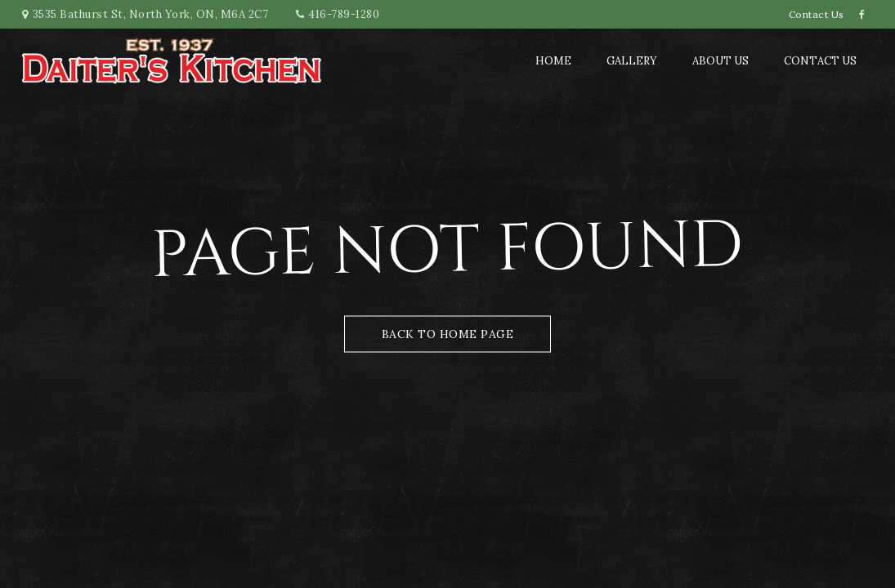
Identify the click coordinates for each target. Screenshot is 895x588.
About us (720, 61)
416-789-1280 (344, 14)
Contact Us (817, 14)
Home (553, 61)
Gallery (632, 61)
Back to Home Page (448, 334)
